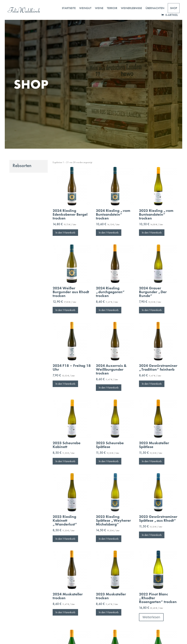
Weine (99, 8)
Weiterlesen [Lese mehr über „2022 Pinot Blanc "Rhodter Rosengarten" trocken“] (151, 617)
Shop (174, 8)
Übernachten (155, 8)
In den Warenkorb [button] (65, 232)
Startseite (69, 8)
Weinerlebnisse (131, 8)
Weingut (85, 8)
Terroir (112, 8)
